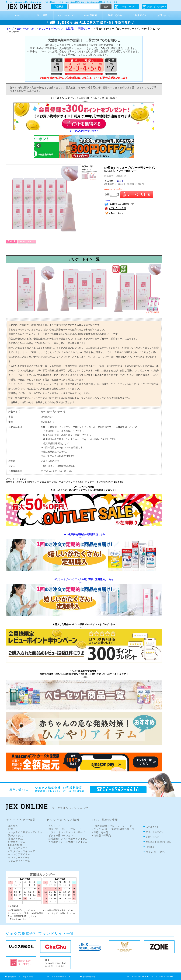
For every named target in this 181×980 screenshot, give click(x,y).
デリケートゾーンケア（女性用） (57, 29)
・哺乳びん (12, 826)
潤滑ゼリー (84, 29)
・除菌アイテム (14, 839)
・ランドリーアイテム (18, 858)
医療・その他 (115, 15)
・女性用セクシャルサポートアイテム (67, 839)
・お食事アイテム (15, 842)
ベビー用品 (41, 15)
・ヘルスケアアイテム (18, 854)
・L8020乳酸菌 (14, 845)
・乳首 (9, 829)
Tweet (107, 201)
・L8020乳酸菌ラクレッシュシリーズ (112, 826)
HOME (17, 15)
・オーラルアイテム (17, 848)
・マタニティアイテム (18, 861)
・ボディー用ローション (59, 836)
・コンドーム (53, 826)
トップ (10, 29)
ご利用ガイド (140, 15)
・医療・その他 (100, 832)
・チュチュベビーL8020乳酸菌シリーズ (113, 829)
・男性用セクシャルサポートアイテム (67, 842)
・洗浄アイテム (14, 836)
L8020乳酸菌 (90, 15)
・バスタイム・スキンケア (20, 851)
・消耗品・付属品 (101, 836)
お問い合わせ (164, 15)
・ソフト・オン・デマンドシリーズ (65, 832)
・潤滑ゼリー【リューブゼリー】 (64, 829)
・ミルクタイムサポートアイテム (24, 832)
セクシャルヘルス (66, 15)
